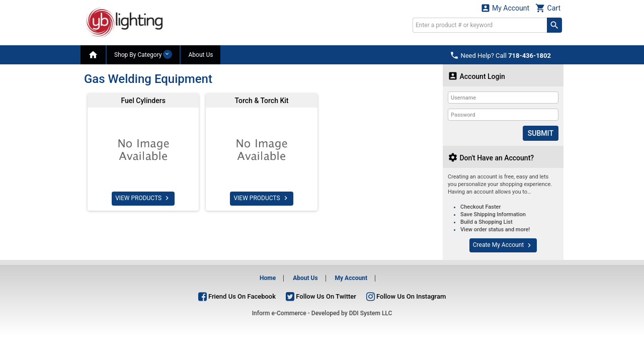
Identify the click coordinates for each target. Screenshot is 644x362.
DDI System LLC (371, 313)
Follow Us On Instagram (406, 296)
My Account (505, 8)
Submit (541, 133)
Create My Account (503, 245)
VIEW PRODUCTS (143, 198)
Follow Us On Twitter (321, 296)
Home (268, 278)
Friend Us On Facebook (237, 296)
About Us (200, 55)
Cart (548, 8)
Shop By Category (143, 54)
